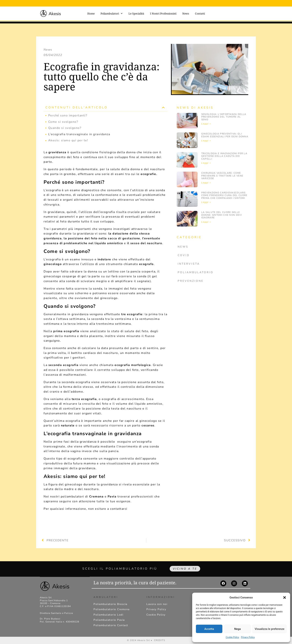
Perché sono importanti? (68, 115)
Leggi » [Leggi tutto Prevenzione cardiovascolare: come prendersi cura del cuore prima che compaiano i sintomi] (206, 202)
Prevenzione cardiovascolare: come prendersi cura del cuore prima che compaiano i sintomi (224, 195)
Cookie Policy (232, 637)
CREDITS (160, 640)
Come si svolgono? (63, 122)
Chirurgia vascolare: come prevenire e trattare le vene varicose (222, 176)
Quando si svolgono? (65, 128)
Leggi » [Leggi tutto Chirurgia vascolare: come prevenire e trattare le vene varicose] (206, 183)
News (186, 13)
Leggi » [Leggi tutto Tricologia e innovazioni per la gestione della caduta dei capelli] (206, 163)
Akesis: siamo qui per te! (68, 140)
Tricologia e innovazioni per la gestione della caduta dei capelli (224, 156)
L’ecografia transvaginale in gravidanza (79, 134)
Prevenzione (191, 281)
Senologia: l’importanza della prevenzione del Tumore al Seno (224, 117)
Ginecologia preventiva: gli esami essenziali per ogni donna (225, 135)
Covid (184, 255)
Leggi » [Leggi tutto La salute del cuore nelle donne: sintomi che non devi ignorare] (206, 222)
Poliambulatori (112, 14)
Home (91, 13)
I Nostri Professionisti (163, 13)
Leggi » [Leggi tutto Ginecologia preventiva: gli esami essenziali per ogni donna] (206, 141)
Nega (238, 629)
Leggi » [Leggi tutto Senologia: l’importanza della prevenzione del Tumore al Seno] (206, 124)
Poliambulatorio (196, 272)
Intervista (189, 264)
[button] (285, 598)
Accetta (209, 629)
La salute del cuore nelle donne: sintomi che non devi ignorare (222, 215)
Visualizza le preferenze (269, 629)
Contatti (200, 13)
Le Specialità (136, 13)
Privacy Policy (248, 637)
